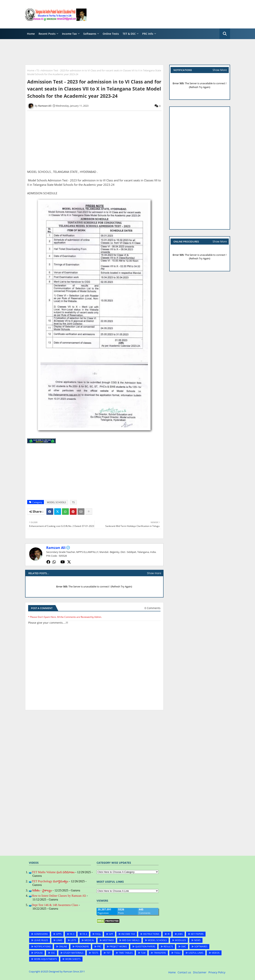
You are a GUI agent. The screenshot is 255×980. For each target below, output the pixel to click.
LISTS (73, 940)
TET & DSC (129, 34)
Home (31, 34)
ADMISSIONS (41, 934)
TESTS (95, 953)
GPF (111, 934)
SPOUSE (38, 953)
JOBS (180, 934)
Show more (154, 573)
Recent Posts (47, 34)
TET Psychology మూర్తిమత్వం (50, 881)
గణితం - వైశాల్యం (42, 890)
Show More (220, 70)
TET (108, 953)
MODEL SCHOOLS (56, 502)
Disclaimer (200, 972)
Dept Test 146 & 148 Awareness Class (55, 905)
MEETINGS (108, 940)
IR (168, 934)
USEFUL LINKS (196, 953)
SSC (53, 953)
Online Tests (111, 34)
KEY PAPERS (197, 934)
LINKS (59, 940)
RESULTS (168, 947)
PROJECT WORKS (118, 947)
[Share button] (89, 512)
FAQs (98, 934)
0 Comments (153, 608)
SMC (184, 947)
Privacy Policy (217, 972)
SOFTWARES (201, 947)
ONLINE (63, 947)
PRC (99, 947)
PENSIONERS (82, 947)
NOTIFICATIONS (42, 947)
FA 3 (72, 934)
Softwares (90, 34)
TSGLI (177, 953)
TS (38, 70)
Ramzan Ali (56, 548)
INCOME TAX (128, 934)
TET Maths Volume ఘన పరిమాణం (53, 872)
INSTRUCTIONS (151, 934)
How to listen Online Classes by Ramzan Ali (59, 896)
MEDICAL (89, 940)
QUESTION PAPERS (145, 947)
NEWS (197, 940)
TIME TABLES (126, 953)
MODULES (180, 940)
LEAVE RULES (41, 940)
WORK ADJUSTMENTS (46, 959)
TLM (143, 953)
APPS (59, 934)
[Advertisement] (161, 14)
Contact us (184, 972)
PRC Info (148, 34)
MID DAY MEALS (131, 940)
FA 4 (85, 934)
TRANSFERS (160, 953)
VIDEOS (216, 953)
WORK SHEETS (73, 959)
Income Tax (69, 34)
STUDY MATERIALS (73, 953)
